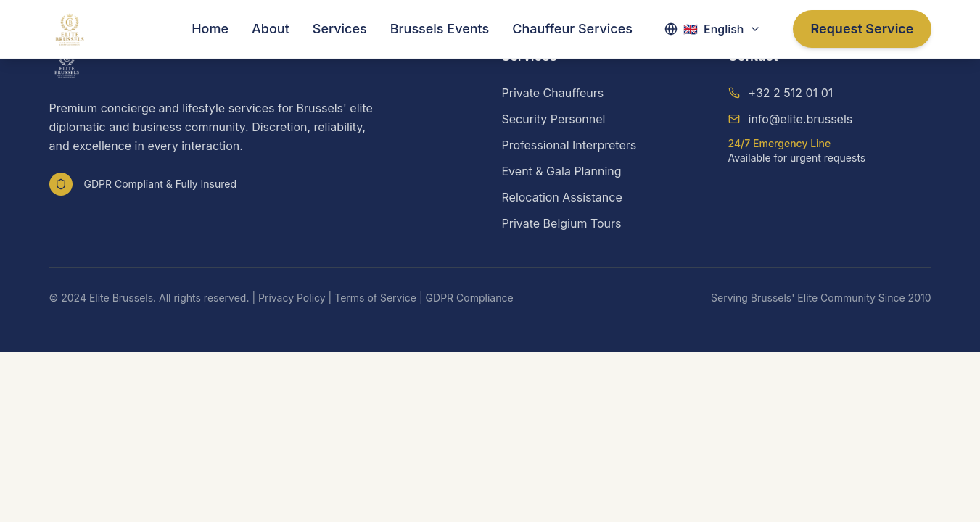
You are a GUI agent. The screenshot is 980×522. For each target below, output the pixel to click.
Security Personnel (554, 119)
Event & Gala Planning (562, 171)
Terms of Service (375, 298)
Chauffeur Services (572, 29)
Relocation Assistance (562, 197)
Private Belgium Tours (562, 223)
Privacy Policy (292, 298)
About (271, 29)
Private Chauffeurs (553, 93)
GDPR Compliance (470, 298)
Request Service (862, 29)
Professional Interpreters (569, 145)
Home (210, 29)
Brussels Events (440, 29)
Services (340, 29)
